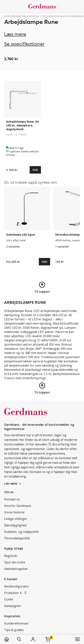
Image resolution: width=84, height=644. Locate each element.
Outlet (9, 599)
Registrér (11, 556)
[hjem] (10, 639)
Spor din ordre (15, 562)
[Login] (33, 639)
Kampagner (13, 606)
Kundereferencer (16, 623)
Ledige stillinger (16, 519)
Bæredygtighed (15, 525)
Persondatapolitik (17, 538)
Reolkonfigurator (17, 586)
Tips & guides (14, 630)
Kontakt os (12, 499)
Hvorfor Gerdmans (18, 506)
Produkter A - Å (15, 593)
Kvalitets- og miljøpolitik (22, 532)
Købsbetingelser (16, 569)
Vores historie (14, 512)
